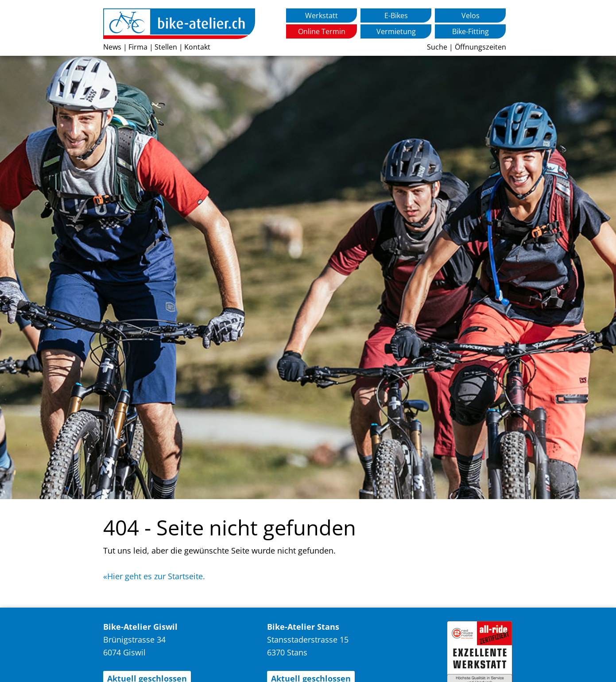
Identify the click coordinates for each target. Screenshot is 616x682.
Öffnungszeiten (480, 47)
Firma (138, 47)
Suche (437, 47)
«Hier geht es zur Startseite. (154, 576)
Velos (471, 15)
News (112, 47)
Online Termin (322, 31)
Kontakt (197, 47)
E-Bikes (396, 15)
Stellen (166, 47)
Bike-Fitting (471, 31)
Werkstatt (322, 15)
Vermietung (396, 31)
